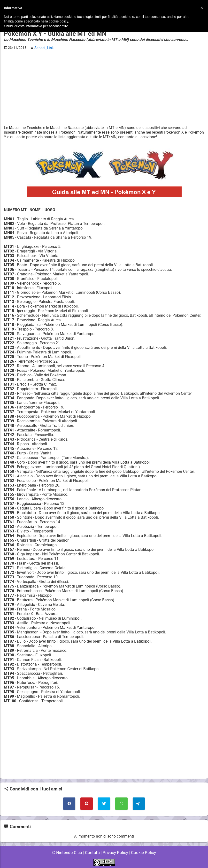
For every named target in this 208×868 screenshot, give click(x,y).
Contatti (93, 851)
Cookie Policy (141, 851)
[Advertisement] (104, 87)
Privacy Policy (115, 851)
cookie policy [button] (58, 21)
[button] (202, 8)
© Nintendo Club (69, 851)
